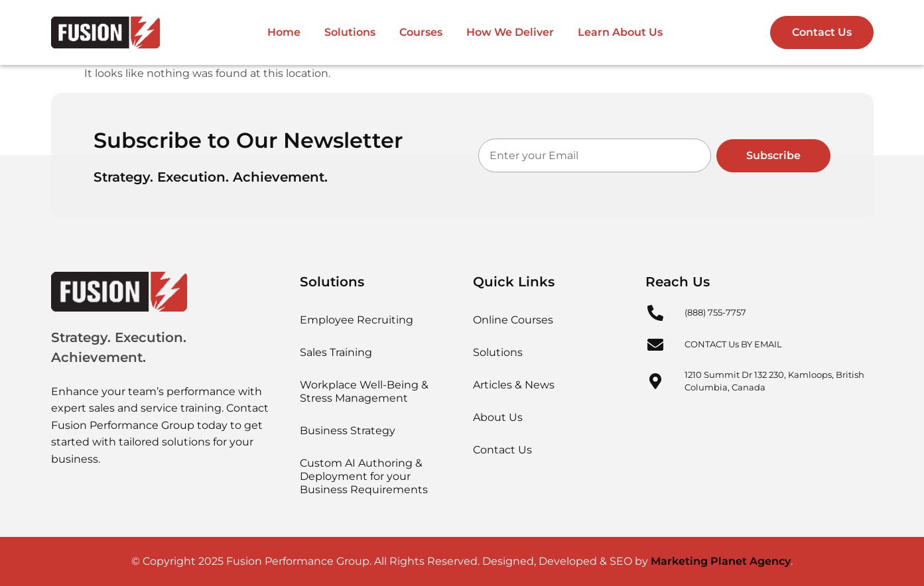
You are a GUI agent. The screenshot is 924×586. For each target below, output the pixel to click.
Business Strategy (348, 431)
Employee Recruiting (357, 320)
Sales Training (336, 352)
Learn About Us (620, 32)
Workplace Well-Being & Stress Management (364, 391)
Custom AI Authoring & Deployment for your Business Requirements (364, 476)
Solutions (350, 32)
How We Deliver (510, 32)
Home (284, 32)
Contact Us (502, 450)
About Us (498, 417)
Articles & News (514, 385)
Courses (421, 32)
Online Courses (513, 320)
